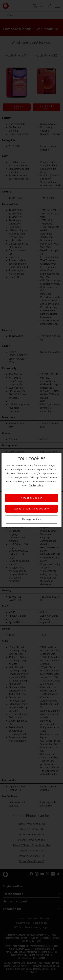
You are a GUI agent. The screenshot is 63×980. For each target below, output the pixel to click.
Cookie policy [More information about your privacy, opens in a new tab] (36, 485)
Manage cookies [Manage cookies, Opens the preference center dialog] (31, 519)
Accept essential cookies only (32, 509)
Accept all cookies (31, 498)
